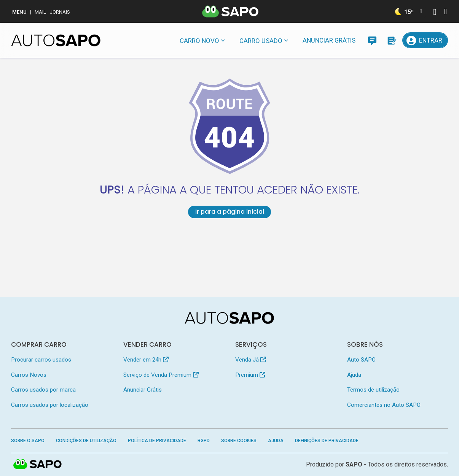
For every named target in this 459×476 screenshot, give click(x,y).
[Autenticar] (435, 13)
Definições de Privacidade (327, 441)
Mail (40, 12)
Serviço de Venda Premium (161, 375)
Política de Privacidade (157, 441)
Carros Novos (29, 375)
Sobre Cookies (239, 441)
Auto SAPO (361, 360)
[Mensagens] (372, 40)
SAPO (38, 465)
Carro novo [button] (199, 41)
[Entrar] (425, 40)
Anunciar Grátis (329, 40)
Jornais (60, 12)
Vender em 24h (146, 360)
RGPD (204, 441)
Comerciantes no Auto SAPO (384, 405)
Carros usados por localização (50, 405)
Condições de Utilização (86, 441)
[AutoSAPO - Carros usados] (56, 40)
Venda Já (251, 360)
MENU (19, 12)
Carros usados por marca (43, 390)
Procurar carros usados (41, 360)
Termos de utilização (373, 390)
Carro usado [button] (261, 41)
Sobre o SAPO (28, 441)
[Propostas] (391, 40)
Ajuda (354, 375)
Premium (250, 375)
